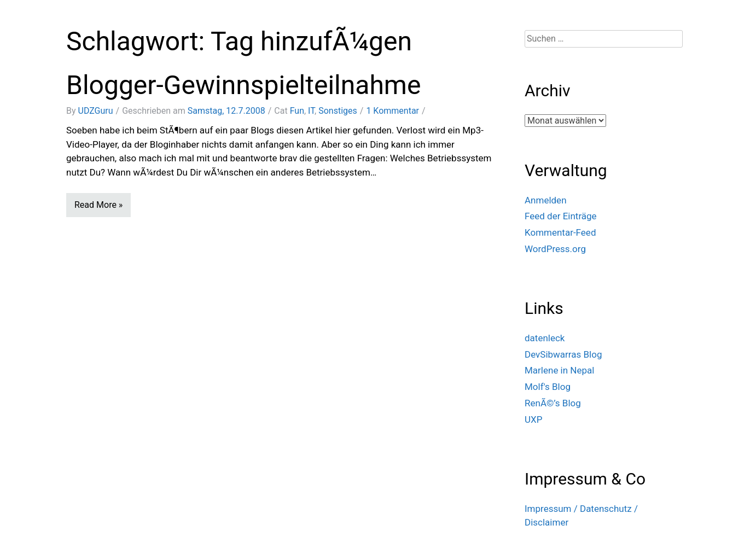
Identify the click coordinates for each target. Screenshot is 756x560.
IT (311, 111)
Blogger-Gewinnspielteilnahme (243, 85)
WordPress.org (555, 249)
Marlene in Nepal (559, 370)
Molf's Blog (548, 387)
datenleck (545, 338)
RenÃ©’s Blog (553, 403)
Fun (297, 111)
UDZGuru (96, 111)
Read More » (98, 205)
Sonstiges (338, 111)
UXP (533, 419)
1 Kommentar (392, 111)
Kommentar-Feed (560, 232)
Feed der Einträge (561, 216)
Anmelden (546, 200)
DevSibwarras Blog (563, 354)
